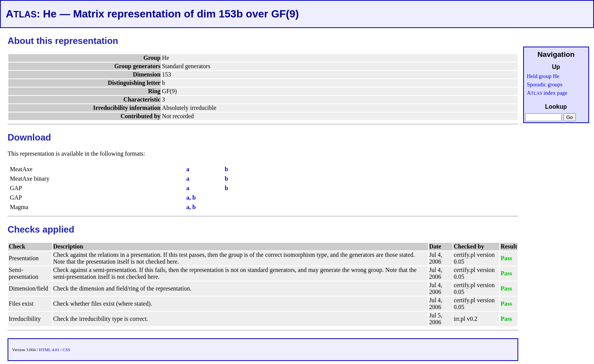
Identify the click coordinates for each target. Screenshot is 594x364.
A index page (547, 93)
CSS (66, 350)
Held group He (543, 76)
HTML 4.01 (49, 350)
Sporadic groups (545, 84)
